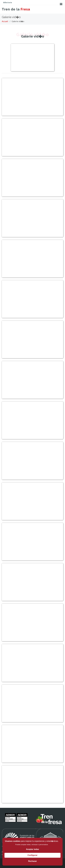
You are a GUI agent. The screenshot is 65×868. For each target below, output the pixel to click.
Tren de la (16, 9)
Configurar (33, 855)
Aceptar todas (32, 849)
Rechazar (32, 861)
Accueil (5, 21)
